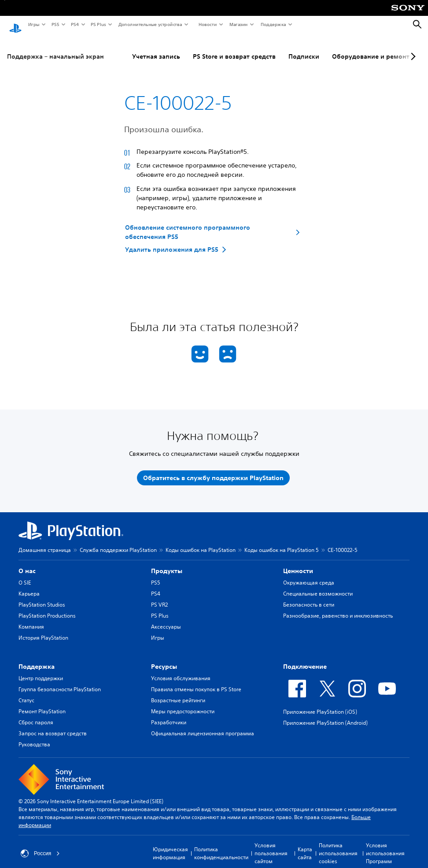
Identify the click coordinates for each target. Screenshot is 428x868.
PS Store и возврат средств (234, 48)
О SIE (25, 575)
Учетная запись (156, 48)
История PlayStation (43, 630)
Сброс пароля (36, 714)
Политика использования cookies (338, 845)
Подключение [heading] (305, 659)
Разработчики (169, 714)
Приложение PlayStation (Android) (325, 715)
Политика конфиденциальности (221, 845)
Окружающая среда (309, 575)
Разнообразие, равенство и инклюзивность (338, 608)
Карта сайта (305, 845)
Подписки (304, 48)
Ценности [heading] (298, 563)
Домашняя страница (45, 542)
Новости (207, 24)
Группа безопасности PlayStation (60, 681)
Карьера (29, 586)
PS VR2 (159, 597)
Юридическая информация (170, 845)
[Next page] (412, 48)
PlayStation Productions (47, 608)
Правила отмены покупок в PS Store (196, 681)
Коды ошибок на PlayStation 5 (282, 542)
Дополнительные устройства (150, 24)
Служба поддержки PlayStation (118, 542)
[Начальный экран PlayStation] (15, 25)
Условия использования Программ (385, 845)
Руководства (34, 736)
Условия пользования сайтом (271, 845)
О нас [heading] (27, 563)
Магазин (238, 24)
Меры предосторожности (183, 703)
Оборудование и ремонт (371, 48)
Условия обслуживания (181, 670)
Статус (26, 692)
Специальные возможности (318, 586)
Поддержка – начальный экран (55, 48)
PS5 (55, 24)
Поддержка (273, 24)
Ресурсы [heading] (164, 659)
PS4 (74, 24)
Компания (31, 619)
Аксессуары (166, 619)
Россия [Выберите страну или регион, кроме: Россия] (40, 846)
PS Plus (98, 24)
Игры (33, 24)
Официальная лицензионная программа (203, 725)
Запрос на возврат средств (53, 725)
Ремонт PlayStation (42, 703)
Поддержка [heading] (37, 659)
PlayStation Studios (42, 597)
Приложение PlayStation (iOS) (320, 704)
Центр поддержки (41, 670)
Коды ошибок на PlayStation (201, 542)
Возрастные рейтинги (178, 692)
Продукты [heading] (167, 563)
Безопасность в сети (309, 597)
